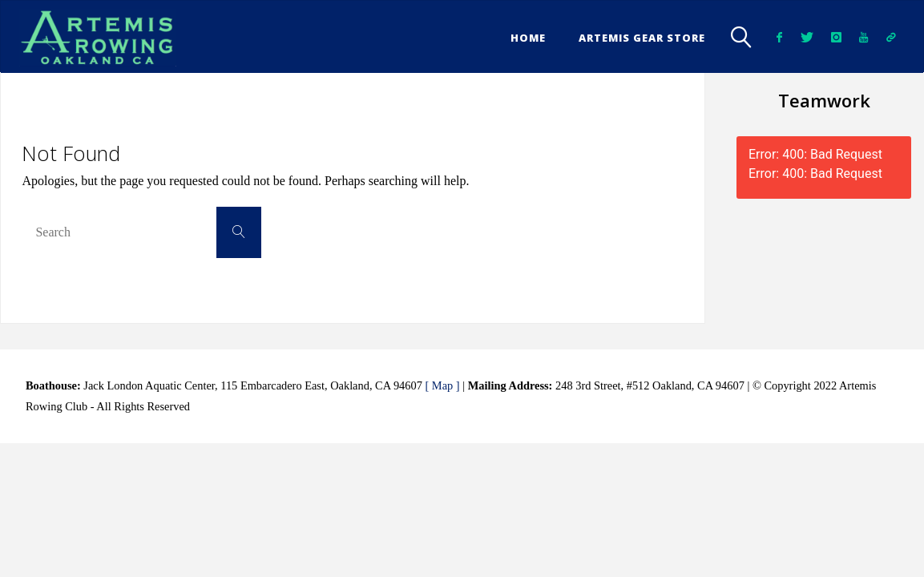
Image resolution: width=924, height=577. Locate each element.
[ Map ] (442, 385)
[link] (741, 37)
